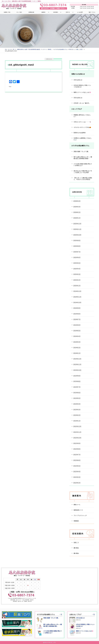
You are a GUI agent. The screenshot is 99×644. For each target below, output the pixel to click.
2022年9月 (77, 443)
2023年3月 (77, 410)
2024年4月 (77, 336)
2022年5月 (77, 466)
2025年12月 (77, 224)
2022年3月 (77, 477)
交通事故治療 (31, 12)
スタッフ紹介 (19, 12)
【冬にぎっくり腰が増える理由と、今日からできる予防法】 (83, 179)
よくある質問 (80, 12)
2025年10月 (77, 235)
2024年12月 (77, 291)
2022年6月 (77, 460)
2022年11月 (77, 432)
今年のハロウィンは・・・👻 (82, 122)
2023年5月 (77, 398)
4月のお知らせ (78, 80)
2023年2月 (77, 415)
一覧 (61, 614)
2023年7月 (77, 387)
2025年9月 (77, 241)
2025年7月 (77, 252)
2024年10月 (77, 303)
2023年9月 (77, 376)
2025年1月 (77, 286)
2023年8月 (77, 381)
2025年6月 (77, 257)
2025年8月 (77, 246)
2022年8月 (77, 449)
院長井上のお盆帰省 (79, 133)
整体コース (77, 505)
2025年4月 (77, 269)
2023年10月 (77, 370)
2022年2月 (77, 483)
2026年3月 (77, 207)
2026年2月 (77, 212)
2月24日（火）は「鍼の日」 (82, 103)
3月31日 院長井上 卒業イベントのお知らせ (82, 86)
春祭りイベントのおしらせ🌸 (82, 92)
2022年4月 (77, 472)
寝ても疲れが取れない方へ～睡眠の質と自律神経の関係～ (83, 158)
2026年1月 (77, 218)
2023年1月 (77, 421)
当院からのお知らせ (78, 74)
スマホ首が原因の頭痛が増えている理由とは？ (83, 165)
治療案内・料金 (7, 12)
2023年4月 (77, 404)
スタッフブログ (77, 109)
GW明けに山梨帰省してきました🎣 (82, 139)
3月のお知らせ (78, 98)
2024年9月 (77, 308)
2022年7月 (77, 455)
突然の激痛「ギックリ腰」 (81, 151)
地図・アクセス (92, 12)
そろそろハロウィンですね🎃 (82, 127)
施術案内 (43, 12)
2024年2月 (77, 348)
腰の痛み (76, 548)
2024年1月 (77, 353)
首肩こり (76, 542)
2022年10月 (77, 438)
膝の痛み (76, 553)
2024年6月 (77, 325)
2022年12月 (77, 426)
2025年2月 (77, 280)
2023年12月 (77, 359)
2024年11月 (77, 297)
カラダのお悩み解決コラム (80, 146)
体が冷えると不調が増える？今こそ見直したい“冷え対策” (83, 172)
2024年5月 (77, 331)
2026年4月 (77, 201)
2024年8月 (77, 314)
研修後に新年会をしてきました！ (82, 116)
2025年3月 (77, 274)
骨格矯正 (76, 521)
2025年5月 (77, 263)
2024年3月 (77, 342)
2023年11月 (77, 365)
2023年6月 (77, 393)
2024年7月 (77, 319)
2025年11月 (77, 229)
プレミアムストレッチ (80, 515)
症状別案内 (56, 12)
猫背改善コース (78, 510)
